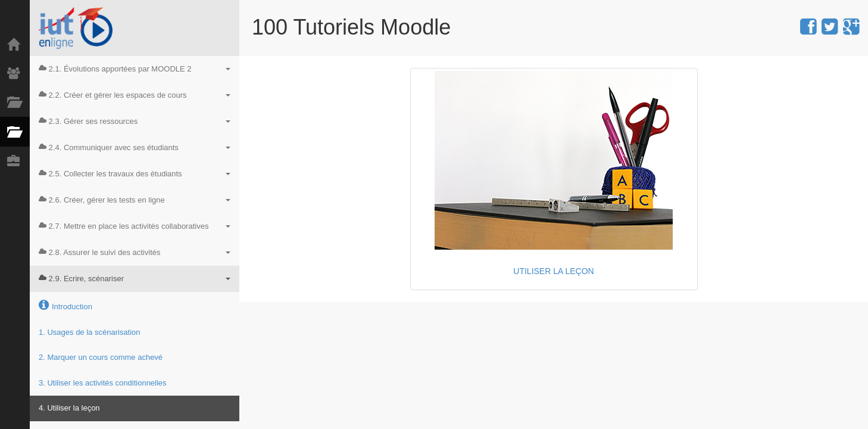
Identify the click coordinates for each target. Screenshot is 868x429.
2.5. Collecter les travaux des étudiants (135, 174)
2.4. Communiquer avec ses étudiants (135, 147)
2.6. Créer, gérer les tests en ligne (135, 200)
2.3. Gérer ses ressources (135, 121)
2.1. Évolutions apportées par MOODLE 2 (135, 69)
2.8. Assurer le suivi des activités (135, 252)
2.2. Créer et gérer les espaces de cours (135, 95)
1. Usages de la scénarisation (90, 332)
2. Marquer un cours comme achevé (101, 357)
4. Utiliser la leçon (69, 408)
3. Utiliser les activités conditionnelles (103, 383)
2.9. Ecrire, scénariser (135, 279)
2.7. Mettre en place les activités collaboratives (135, 226)
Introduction (65, 305)
